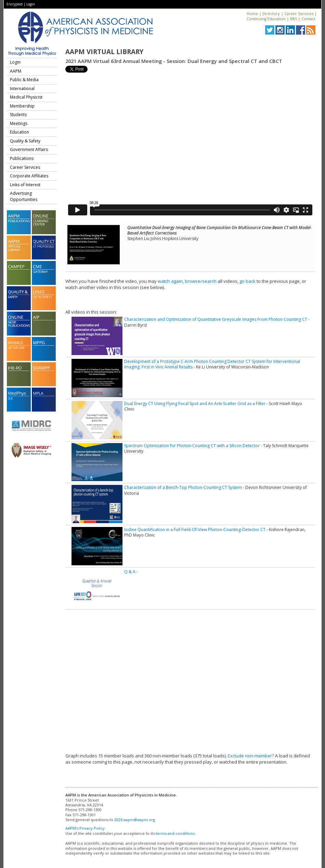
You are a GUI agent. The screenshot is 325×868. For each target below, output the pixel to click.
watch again (170, 281)
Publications (22, 158)
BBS (294, 19)
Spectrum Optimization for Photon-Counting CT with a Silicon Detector (192, 446)
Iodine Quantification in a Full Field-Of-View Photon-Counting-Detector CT (195, 530)
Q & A (130, 572)
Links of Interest (25, 185)
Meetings (19, 123)
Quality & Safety (25, 141)
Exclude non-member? (251, 756)
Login (31, 4)
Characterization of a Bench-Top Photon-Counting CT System (183, 487)
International (22, 89)
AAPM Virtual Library (104, 52)
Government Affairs (29, 149)
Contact (308, 19)
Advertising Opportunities (24, 196)
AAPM (16, 71)
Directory (271, 14)
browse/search (201, 281)
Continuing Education (266, 19)
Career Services (299, 14)
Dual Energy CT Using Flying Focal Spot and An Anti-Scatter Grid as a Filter (195, 404)
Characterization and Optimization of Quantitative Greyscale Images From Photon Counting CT (216, 319)
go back (248, 281)
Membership (22, 106)
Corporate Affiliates (29, 176)
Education (19, 132)
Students (18, 115)
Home (252, 14)
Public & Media (24, 80)
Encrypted (15, 4)
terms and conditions (175, 833)
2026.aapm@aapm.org (135, 820)
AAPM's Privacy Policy (85, 828)
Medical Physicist (26, 97)
